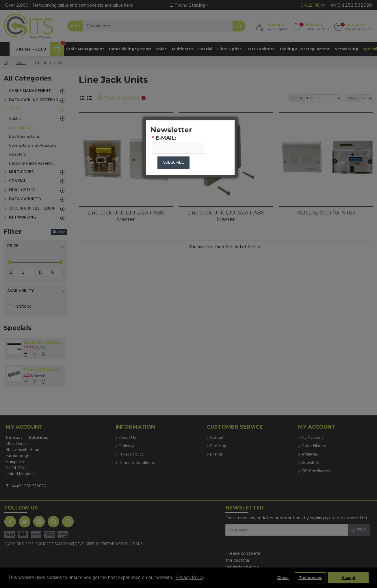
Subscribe (173, 163)
